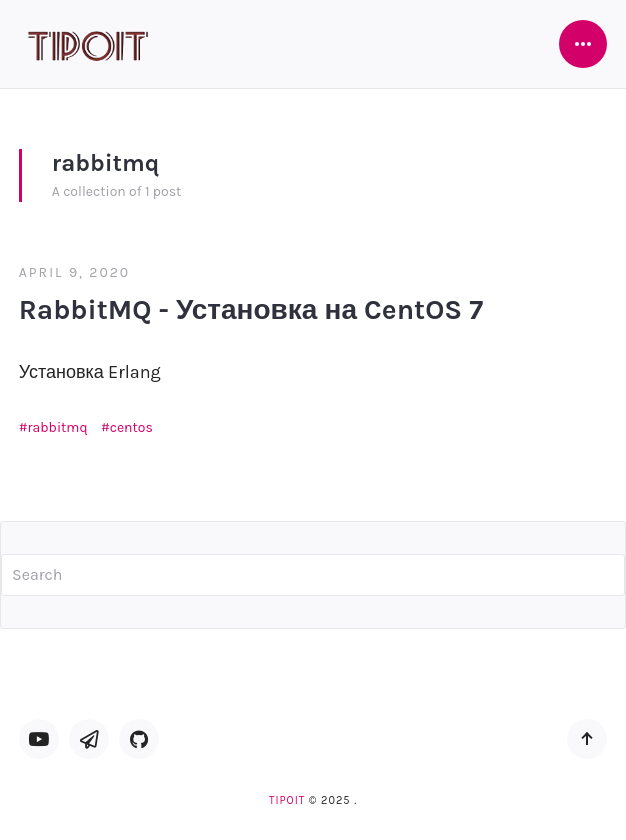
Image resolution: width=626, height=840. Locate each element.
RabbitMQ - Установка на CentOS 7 (251, 309)
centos (131, 427)
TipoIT (287, 800)
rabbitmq (58, 427)
